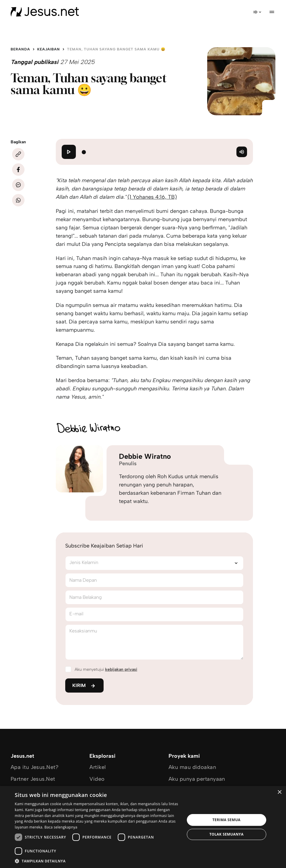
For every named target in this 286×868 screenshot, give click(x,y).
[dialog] (143, 827)
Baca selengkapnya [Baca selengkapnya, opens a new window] (61, 827)
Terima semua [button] (227, 820)
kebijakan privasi (121, 669)
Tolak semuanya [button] (226, 834)
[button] (97, 861)
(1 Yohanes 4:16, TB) (152, 197)
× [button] (279, 792)
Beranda (20, 49)
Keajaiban (49, 49)
